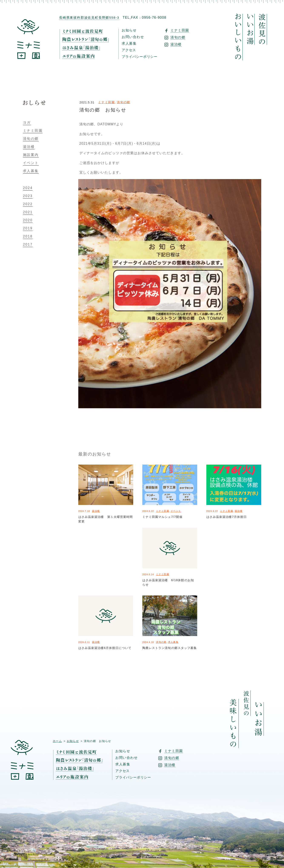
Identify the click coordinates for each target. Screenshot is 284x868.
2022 (28, 204)
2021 (28, 212)
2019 (28, 228)
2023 (28, 196)
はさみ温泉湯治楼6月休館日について (105, 648)
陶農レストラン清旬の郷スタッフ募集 (170, 648)
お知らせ (129, 30)
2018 (28, 236)
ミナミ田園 (106, 102)
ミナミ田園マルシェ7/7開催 (162, 517)
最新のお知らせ (95, 454)
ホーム (57, 741)
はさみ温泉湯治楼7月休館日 (227, 517)
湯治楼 (96, 511)
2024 (28, 188)
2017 (28, 245)
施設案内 (31, 155)
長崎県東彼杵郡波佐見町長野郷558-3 (89, 18)
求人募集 (129, 44)
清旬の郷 (123, 102)
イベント (176, 511)
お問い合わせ (133, 37)
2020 (28, 220)
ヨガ (27, 123)
